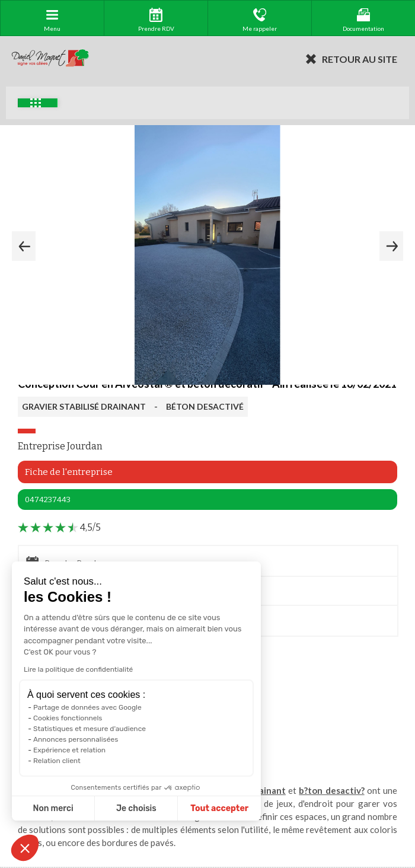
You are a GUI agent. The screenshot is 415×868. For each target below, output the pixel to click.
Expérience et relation (69, 750)
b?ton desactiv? (331, 790)
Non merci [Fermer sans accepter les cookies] (53, 808)
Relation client (57, 761)
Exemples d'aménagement (36, 103)
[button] (25, 848)
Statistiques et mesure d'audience (90, 729)
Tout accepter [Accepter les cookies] (219, 808)
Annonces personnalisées (76, 739)
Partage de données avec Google (87, 707)
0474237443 (48, 500)
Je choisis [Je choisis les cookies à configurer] (136, 808)
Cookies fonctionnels (68, 718)
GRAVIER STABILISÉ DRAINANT (84, 406)
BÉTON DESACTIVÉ (205, 406)
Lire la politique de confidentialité (78, 669)
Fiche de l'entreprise (69, 472)
